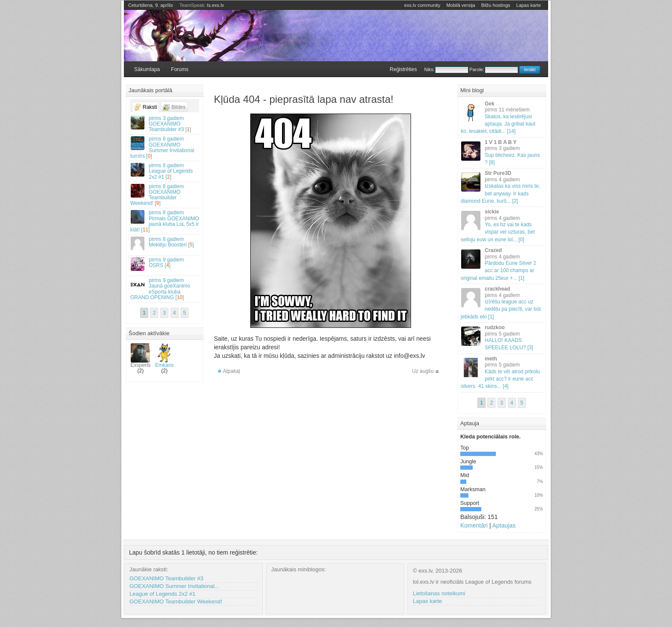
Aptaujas (504, 525)
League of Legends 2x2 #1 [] (165, 171)
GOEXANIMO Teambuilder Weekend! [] (165, 195)
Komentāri (474, 525)
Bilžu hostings (496, 5)
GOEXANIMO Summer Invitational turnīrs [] (165, 147)
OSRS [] (165, 264)
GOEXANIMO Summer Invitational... (174, 586)
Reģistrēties (403, 69)
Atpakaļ (231, 371)
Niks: (446, 69)
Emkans (164, 356)
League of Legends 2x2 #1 (162, 594)
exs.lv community (422, 5)
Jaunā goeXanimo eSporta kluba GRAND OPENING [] (165, 289)
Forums (180, 69)
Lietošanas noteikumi (439, 593)
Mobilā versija (460, 5)
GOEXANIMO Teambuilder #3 (166, 578)
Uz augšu (423, 371)
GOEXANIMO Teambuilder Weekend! (176, 601)
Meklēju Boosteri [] (165, 243)
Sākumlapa (147, 69)
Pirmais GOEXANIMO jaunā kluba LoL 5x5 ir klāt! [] (165, 221)
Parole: (493, 69)
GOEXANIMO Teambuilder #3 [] (165, 124)
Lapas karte (529, 5)
